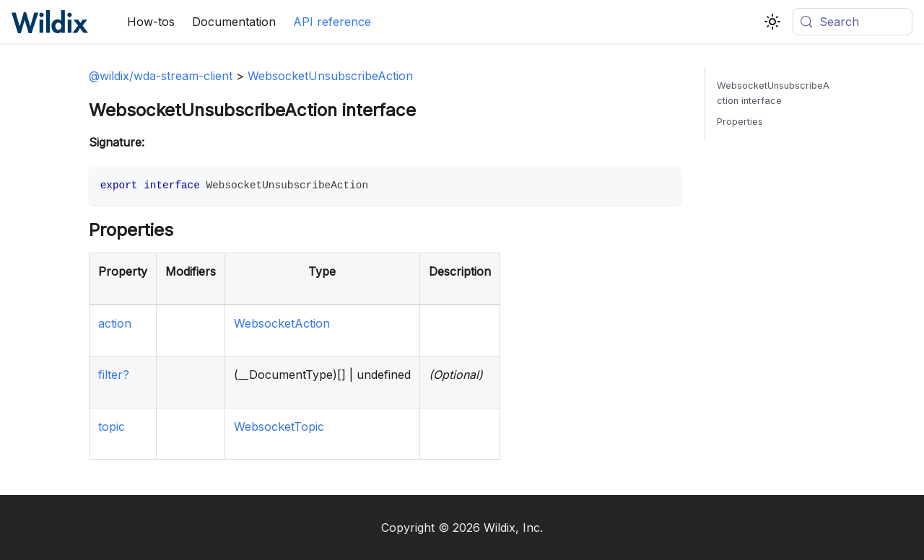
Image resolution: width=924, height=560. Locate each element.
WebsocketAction (282, 323)
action (115, 323)
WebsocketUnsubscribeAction (330, 76)
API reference (332, 22)
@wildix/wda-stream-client (161, 76)
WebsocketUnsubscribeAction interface (773, 93)
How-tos (151, 22)
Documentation (234, 22)
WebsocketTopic (279, 426)
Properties (740, 122)
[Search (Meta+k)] (853, 22)
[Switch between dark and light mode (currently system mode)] (772, 22)
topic (112, 426)
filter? (114, 375)
